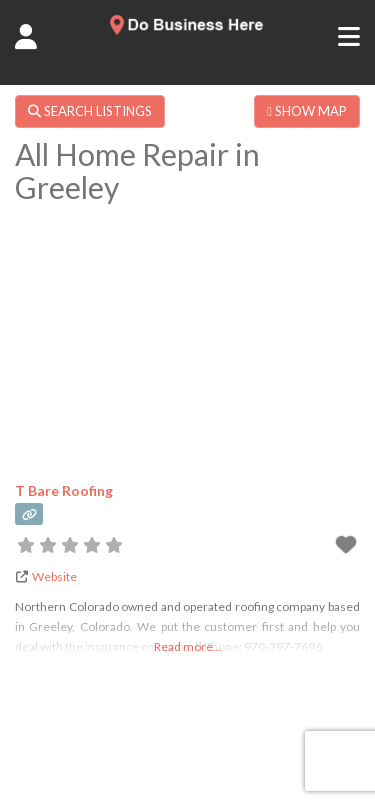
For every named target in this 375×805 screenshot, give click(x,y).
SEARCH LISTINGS (90, 111)
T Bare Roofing (64, 490)
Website (54, 576)
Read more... (188, 646)
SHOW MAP (307, 111)
